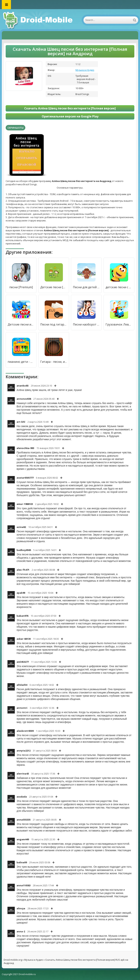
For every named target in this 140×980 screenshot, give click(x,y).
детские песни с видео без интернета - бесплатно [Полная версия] (119, 287)
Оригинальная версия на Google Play (70, 116)
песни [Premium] (21, 287)
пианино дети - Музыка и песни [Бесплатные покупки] (21, 362)
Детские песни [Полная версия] (54, 287)
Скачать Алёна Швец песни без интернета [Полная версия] (70, 108)
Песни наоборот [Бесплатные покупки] (86, 324)
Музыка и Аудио (85, 70)
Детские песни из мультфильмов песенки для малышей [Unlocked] (21, 324)
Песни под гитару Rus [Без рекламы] (54, 324)
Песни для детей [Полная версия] (86, 287)
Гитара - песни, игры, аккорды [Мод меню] (54, 362)
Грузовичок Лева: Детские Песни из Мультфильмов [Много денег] (119, 324)
